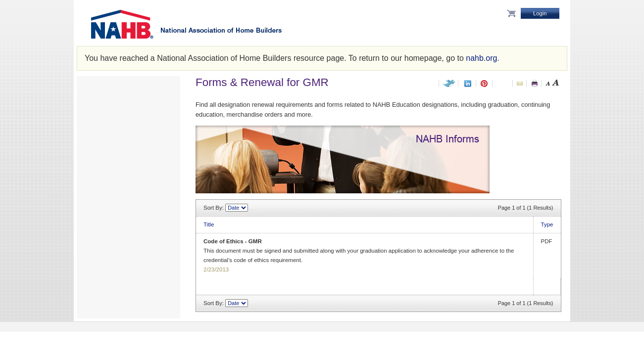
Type (547, 224)
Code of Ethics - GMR (233, 241)
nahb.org (481, 58)
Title (209, 224)
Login (540, 13)
